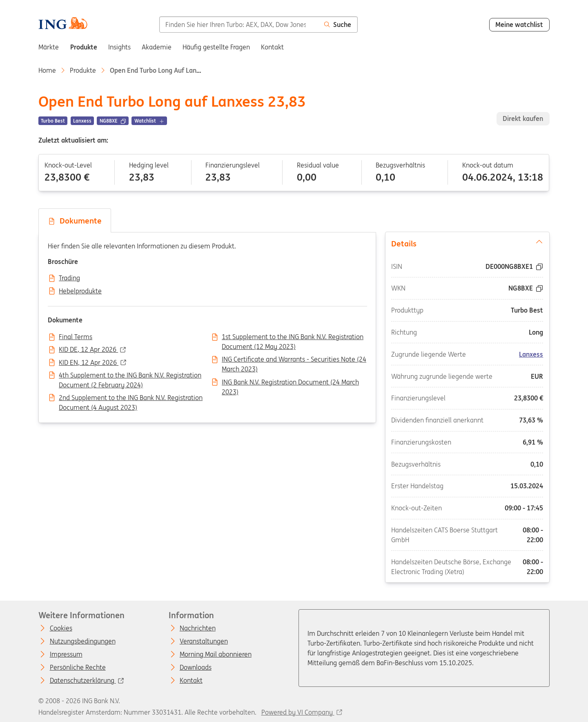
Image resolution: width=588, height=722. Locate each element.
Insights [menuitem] (119, 47)
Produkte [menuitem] (84, 47)
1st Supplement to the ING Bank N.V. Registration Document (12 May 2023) (293, 338)
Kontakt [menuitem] (272, 47)
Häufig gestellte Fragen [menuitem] (216, 47)
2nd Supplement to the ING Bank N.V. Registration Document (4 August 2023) (131, 398)
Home (47, 70)
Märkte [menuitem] (49, 47)
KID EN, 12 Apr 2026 (89, 363)
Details (467, 243)
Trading (69, 278)
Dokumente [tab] (75, 221)
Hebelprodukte (80, 291)
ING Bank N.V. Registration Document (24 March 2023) (290, 383)
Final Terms (76, 337)
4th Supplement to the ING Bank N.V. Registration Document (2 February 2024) (130, 376)
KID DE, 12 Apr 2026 (88, 350)
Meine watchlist (519, 25)
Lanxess (531, 354)
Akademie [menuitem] (157, 47)
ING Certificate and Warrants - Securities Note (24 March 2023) (294, 360)
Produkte (83, 70)
